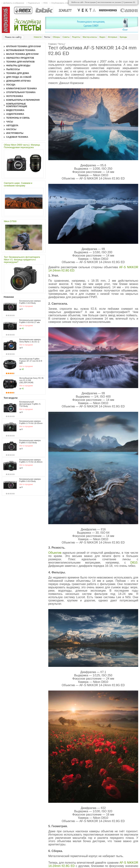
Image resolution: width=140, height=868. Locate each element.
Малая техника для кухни (22, 54)
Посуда (11, 85)
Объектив (55, 553)
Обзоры (56, 37)
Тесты (61, 44)
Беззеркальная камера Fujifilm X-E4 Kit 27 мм (30, 321)
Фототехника (15, 96)
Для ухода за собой (19, 77)
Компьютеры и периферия (23, 100)
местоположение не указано (109, 2)
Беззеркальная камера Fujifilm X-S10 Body (30, 441)
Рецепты (76, 37)
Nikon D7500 (10, 221)
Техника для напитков (20, 62)
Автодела (12, 126)
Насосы (11, 129)
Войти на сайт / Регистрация (84, 2)
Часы (10, 122)
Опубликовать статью (61, 3)
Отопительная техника (21, 92)
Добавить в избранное (14, 3)
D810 (134, 563)
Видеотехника (15, 110)
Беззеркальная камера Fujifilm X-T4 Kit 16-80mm (31, 461)
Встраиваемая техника (21, 50)
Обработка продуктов (20, 58)
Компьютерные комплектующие (17, 105)
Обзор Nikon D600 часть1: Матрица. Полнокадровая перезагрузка (22, 146)
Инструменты (15, 133)
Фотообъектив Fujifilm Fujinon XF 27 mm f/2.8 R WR (31, 361)
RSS (45, 3)
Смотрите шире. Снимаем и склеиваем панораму (18, 184)
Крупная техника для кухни (24, 46)
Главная (52, 44)
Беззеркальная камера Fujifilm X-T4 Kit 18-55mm (31, 422)
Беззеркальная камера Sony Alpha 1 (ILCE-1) (30, 341)
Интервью (113, 37)
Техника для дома (18, 73)
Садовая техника (17, 137)
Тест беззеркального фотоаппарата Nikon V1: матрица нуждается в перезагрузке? (22, 260)
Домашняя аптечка (19, 81)
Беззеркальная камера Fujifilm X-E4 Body (30, 302)
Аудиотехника (15, 114)
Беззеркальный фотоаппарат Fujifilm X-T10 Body (30, 404)
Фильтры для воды (18, 66)
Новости (38, 37)
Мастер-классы (90, 37)
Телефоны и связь (18, 118)
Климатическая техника (22, 89)
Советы (66, 37)
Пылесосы (13, 69)
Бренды (123, 37)
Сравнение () (129, 2)
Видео (102, 37)
